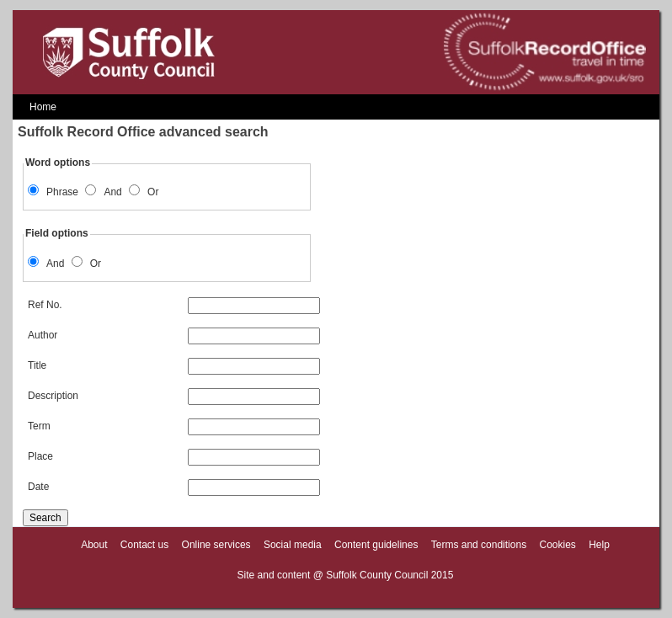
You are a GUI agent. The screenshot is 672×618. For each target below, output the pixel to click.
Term (174, 426)
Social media (293, 545)
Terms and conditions (479, 545)
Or (153, 192)
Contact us (144, 545)
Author (174, 335)
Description (174, 396)
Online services (216, 545)
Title (174, 365)
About (94, 545)
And (112, 192)
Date (174, 487)
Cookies (557, 545)
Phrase (62, 192)
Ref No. (174, 305)
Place (174, 456)
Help (599, 545)
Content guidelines (376, 545)
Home (43, 107)
